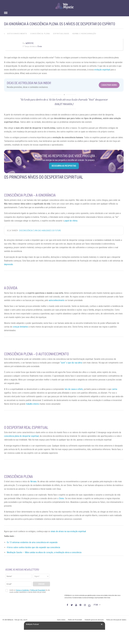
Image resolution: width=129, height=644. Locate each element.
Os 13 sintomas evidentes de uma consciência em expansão (32, 542)
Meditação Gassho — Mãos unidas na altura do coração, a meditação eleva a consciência (44, 552)
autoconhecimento (57, 300)
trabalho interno (33, 404)
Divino (62, 498)
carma (114, 389)
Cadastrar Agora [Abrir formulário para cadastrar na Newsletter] (109, 85)
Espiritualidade (61, 34)
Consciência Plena (40, 34)
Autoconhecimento (17, 34)
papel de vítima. (71, 221)
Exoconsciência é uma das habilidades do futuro (40, 230)
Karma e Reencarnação (84, 34)
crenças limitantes (20, 327)
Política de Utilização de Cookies (116, 620)
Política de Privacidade (75, 620)
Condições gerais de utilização (94, 620)
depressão (9, 264)
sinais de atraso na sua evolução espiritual (68, 531)
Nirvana (33, 481)
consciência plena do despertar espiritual (21, 436)
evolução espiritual (102, 70)
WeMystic (30, 43)
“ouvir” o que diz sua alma (71, 363)
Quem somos (61, 620)
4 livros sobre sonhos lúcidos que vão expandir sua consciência (33, 547)
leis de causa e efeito (74, 389)
